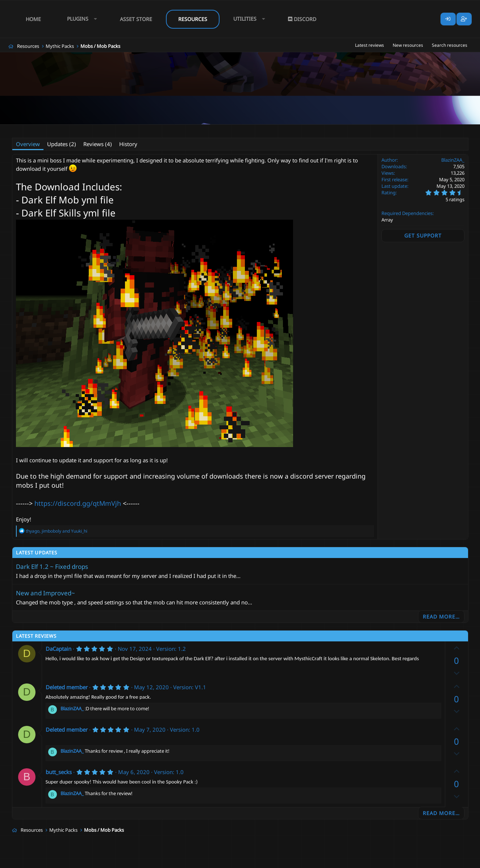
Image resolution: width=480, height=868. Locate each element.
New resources (408, 45)
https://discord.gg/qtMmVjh (78, 503)
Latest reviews (370, 45)
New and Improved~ (45, 593)
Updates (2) (62, 144)
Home (33, 19)
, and (57, 531)
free (128, 129)
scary (256, 129)
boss (113, 129)
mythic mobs (231, 129)
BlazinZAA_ (50, 129)
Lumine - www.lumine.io (446, 861)
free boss (148, 129)
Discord (302, 19)
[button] (80, 19)
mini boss (173, 129)
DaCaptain (59, 649)
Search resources (450, 45)
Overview (28, 144)
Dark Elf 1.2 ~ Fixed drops (52, 567)
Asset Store (136, 19)
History (128, 144)
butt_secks (59, 772)
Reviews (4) (98, 144)
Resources (193, 19)
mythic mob (201, 129)
